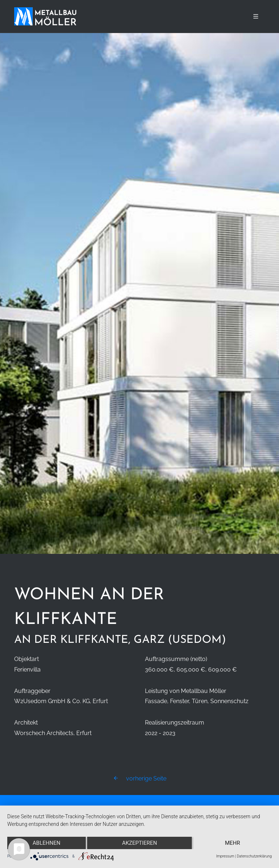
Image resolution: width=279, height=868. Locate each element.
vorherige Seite (140, 778)
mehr (232, 843)
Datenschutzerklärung (254, 856)
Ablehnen (46, 843)
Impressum (225, 856)
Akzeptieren (139, 843)
